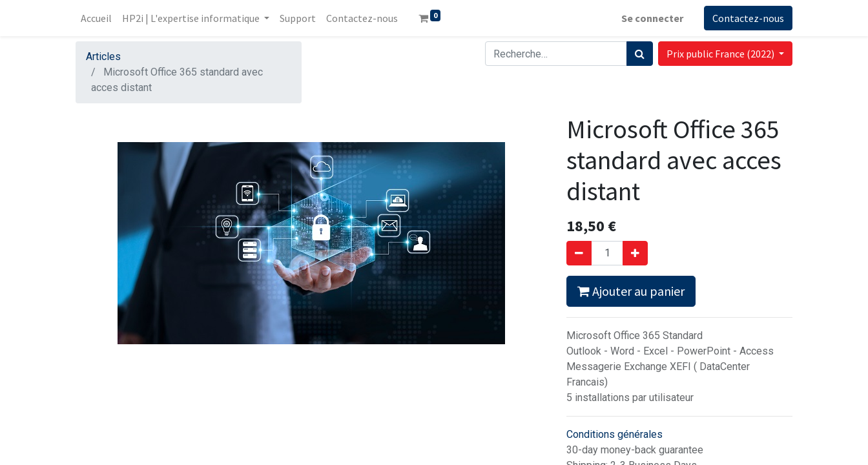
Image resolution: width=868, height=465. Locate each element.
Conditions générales (615, 434)
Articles (103, 57)
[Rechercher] (640, 54)
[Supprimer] (579, 253)
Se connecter (652, 18)
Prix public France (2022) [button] (721, 54)
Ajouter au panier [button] (631, 291)
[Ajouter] (635, 253)
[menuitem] (96, 18)
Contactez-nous (748, 18)
